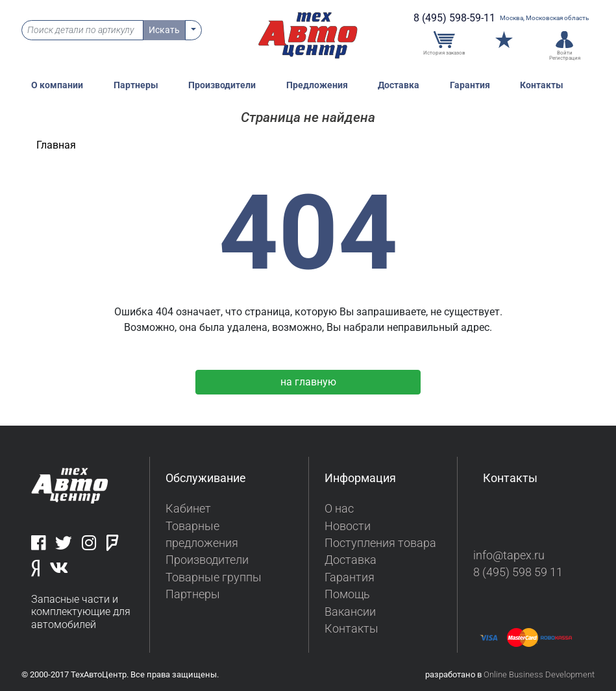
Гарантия (470, 85)
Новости (348, 526)
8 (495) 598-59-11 (454, 18)
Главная (56, 145)
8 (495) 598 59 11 (518, 572)
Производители (222, 85)
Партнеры (136, 85)
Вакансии (350, 612)
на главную (308, 382)
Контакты (542, 85)
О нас (339, 509)
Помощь (347, 594)
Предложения (317, 85)
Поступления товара (380, 543)
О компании (57, 85)
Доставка (399, 85)
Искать (164, 30)
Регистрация (565, 58)
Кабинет (188, 509)
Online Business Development (539, 674)
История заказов (444, 53)
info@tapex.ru (509, 555)
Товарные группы (214, 577)
